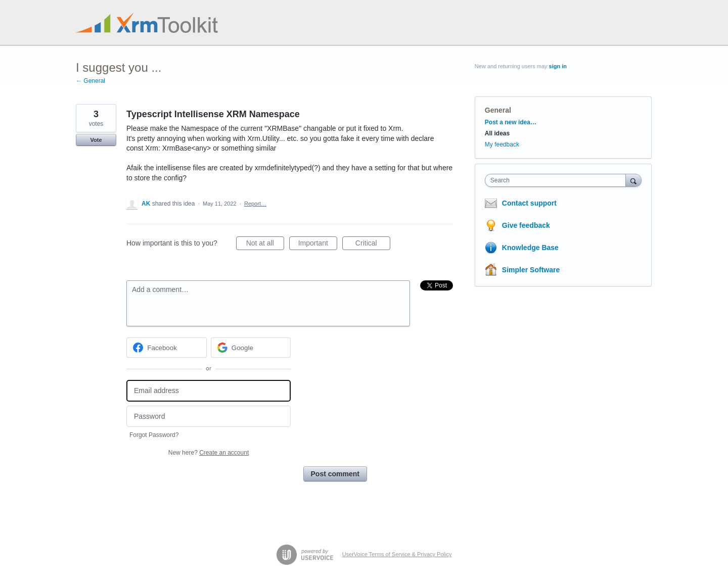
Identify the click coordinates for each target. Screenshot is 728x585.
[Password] (209, 417)
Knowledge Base (530, 248)
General (498, 110)
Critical (373, 245)
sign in (558, 66)
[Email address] (209, 391)
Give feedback (526, 225)
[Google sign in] (251, 348)
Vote (96, 140)
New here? (209, 453)
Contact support (529, 203)
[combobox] (558, 180)
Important (318, 245)
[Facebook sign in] (167, 348)
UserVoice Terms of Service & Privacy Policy (397, 554)
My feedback (502, 144)
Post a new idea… (511, 122)
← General (90, 81)
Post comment (335, 474)
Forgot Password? (154, 435)
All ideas (497, 133)
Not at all (265, 245)
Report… (255, 204)
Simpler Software (531, 270)
